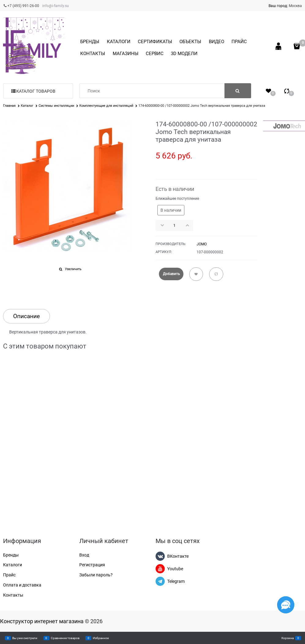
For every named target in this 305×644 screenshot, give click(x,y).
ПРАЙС (239, 42)
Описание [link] (26, 316)
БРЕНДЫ (90, 42)
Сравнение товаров (65, 638)
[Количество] (175, 225)
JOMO (202, 244)
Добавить (171, 274)
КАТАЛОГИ (119, 42)
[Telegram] (160, 581)
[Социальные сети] (286, 605)
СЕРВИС (155, 54)
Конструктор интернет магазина (42, 621)
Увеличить (73, 269)
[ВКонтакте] (160, 556)
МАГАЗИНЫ (126, 54)
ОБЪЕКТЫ (190, 42)
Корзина (288, 638)
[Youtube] (160, 569)
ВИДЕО (217, 42)
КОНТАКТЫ (93, 54)
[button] (189, 225)
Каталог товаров (36, 91)
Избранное (101, 638)
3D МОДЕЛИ (184, 54)
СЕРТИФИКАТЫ (155, 42)
